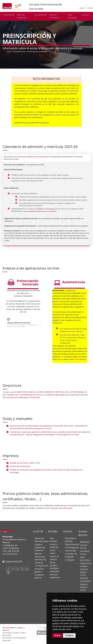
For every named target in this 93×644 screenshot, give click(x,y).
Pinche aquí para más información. (59, 508)
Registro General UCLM (84, 587)
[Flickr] (8, 572)
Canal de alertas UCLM (84, 572)
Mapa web (7, 640)
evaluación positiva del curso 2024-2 (42, 211)
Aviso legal (7, 633)
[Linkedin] (18, 569)
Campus (38, 544)
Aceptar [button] (57, 635)
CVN (37, 463)
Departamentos (72, 544)
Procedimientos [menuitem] (40, 15)
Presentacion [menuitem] (9, 15)
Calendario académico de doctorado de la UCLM (36, 157)
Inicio (9, 51)
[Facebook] (8, 569)
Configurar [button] (69, 635)
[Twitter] (13, 569)
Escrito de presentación (20, 466)
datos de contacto (78, 359)
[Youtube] (27, 569)
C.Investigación (72, 547)
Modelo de (21, 463)
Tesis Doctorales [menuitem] (72, 16)
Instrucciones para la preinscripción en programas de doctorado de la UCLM (42, 426)
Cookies (16, 633)
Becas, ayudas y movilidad (54, 565)
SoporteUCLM (14, 561)
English (82, 8)
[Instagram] (22, 569)
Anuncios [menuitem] (85, 15)
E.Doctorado (70, 551)
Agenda (38, 554)
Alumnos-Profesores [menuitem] (54, 16)
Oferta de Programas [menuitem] (22, 16)
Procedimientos (19, 51)
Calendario (55, 571)
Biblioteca (85, 542)
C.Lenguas (70, 560)
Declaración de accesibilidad (14, 638)
